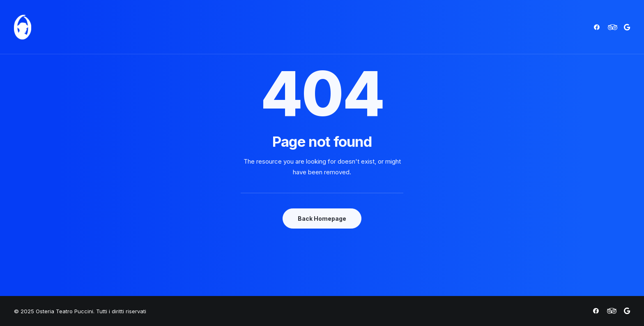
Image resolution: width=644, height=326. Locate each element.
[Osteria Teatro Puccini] (23, 27)
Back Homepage (322, 218)
